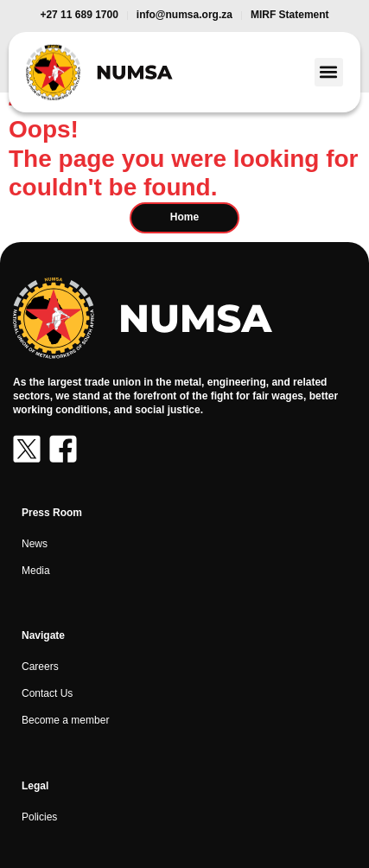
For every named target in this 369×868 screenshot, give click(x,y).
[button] (329, 72)
